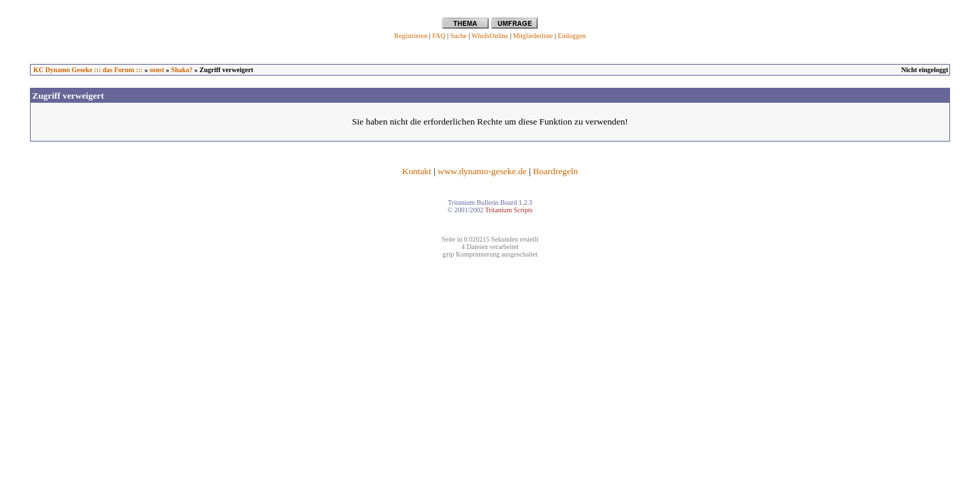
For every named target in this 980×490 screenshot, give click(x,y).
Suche (458, 36)
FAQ (439, 36)
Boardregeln (555, 171)
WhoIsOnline (490, 36)
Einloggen (572, 36)
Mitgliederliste (533, 36)
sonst (157, 70)
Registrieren (411, 36)
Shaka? (182, 70)
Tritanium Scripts (509, 210)
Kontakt (417, 171)
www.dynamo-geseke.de (482, 171)
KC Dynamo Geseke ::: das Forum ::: (88, 70)
